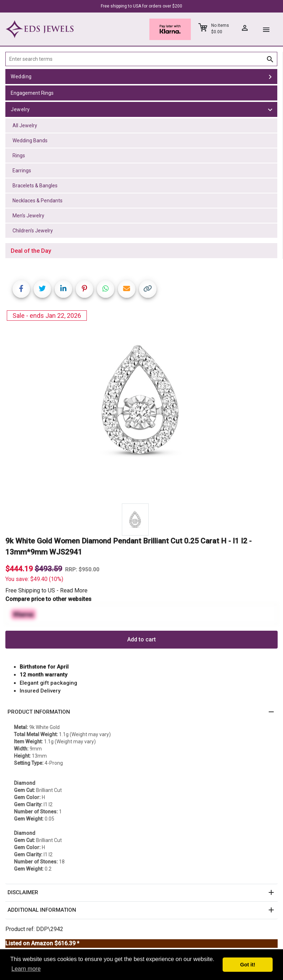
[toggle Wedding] (270, 77)
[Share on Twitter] (42, 289)
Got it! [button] (248, 965)
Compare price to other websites (48, 599)
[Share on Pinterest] (85, 289)
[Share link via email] (127, 289)
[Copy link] (148, 289)
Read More (74, 590)
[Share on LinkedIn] (63, 289)
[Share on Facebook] (21, 289)
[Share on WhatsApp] (106, 289)
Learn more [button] (26, 969)
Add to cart (141, 639)
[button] (141, 712)
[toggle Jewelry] (270, 109)
